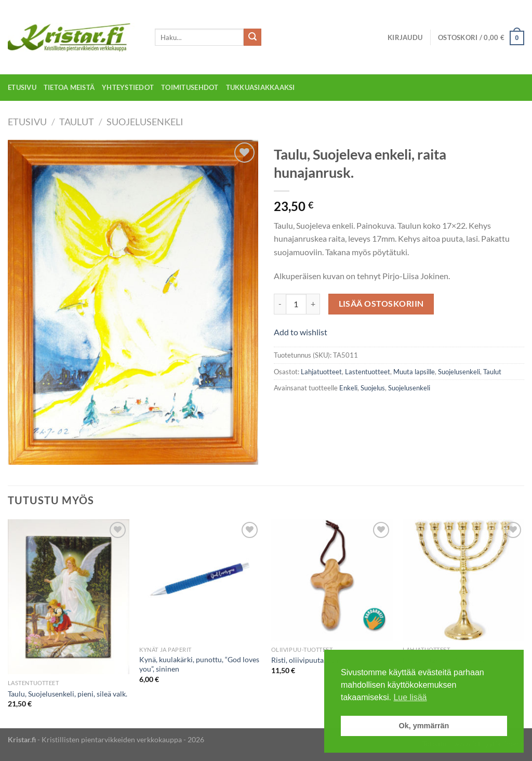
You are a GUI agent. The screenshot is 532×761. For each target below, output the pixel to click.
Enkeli (348, 388)
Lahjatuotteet (321, 372)
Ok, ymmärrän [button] (424, 726)
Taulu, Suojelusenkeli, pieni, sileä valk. (68, 694)
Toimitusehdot (190, 87)
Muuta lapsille (414, 372)
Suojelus (373, 388)
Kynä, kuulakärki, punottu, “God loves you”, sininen (199, 664)
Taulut (77, 122)
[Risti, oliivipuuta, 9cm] (332, 580)
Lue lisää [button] (410, 697)
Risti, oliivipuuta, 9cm (306, 660)
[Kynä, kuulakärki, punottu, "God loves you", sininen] (200, 580)
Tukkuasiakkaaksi (261, 87)
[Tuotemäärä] (296, 304)
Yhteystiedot (128, 87)
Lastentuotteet (368, 372)
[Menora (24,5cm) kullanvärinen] (463, 580)
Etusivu (22, 87)
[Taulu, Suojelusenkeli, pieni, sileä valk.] (69, 597)
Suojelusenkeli (145, 122)
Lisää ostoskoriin (381, 304)
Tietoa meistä (69, 87)
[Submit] (252, 37)
